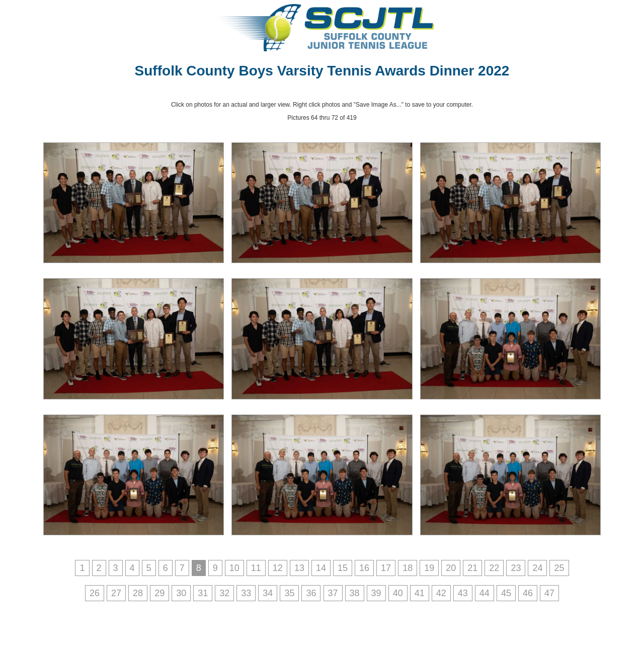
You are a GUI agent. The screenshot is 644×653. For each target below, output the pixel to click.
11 (256, 568)
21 (472, 568)
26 (95, 593)
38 (355, 593)
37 (333, 593)
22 (494, 568)
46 (528, 593)
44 (485, 593)
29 (159, 593)
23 (516, 568)
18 (408, 568)
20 (451, 568)
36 (311, 593)
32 (224, 593)
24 (537, 568)
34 (268, 593)
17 (386, 568)
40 (398, 593)
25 (559, 568)
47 (549, 593)
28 (138, 593)
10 (234, 568)
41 (420, 593)
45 (506, 593)
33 (246, 593)
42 (441, 593)
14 (321, 568)
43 (463, 593)
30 (181, 593)
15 (343, 568)
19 (429, 568)
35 (289, 593)
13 (299, 568)
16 (364, 568)
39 (376, 593)
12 (278, 568)
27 (116, 593)
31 (203, 593)
